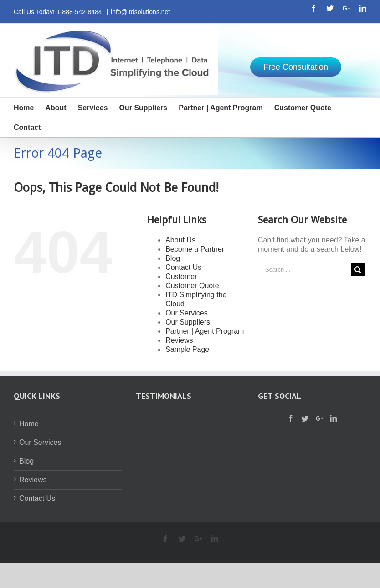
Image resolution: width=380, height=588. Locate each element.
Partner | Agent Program (205, 331)
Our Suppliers (188, 322)
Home (29, 424)
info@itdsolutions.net (140, 12)
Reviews (179, 340)
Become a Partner (195, 249)
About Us (180, 240)
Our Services (186, 313)
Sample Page (187, 349)
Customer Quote (192, 286)
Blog (173, 258)
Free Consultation (296, 67)
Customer (181, 276)
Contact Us (183, 267)
